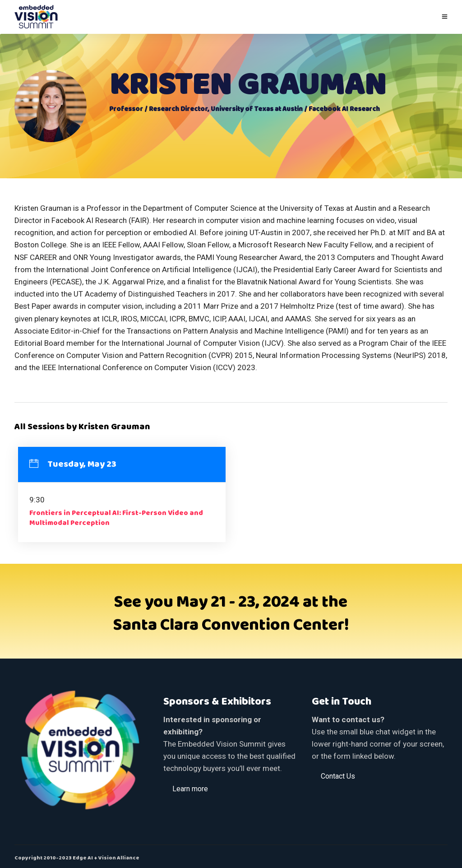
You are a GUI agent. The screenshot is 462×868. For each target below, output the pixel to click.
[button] (190, 789)
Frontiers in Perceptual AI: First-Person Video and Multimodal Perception (116, 518)
